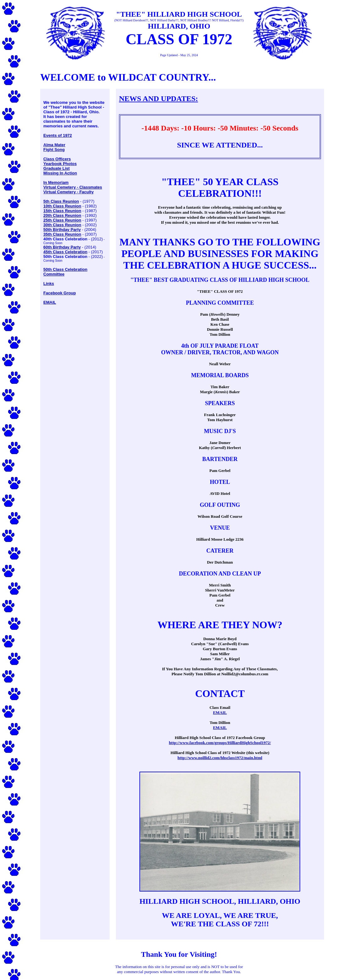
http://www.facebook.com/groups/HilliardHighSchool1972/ (220, 743)
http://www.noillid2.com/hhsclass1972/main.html (220, 758)
